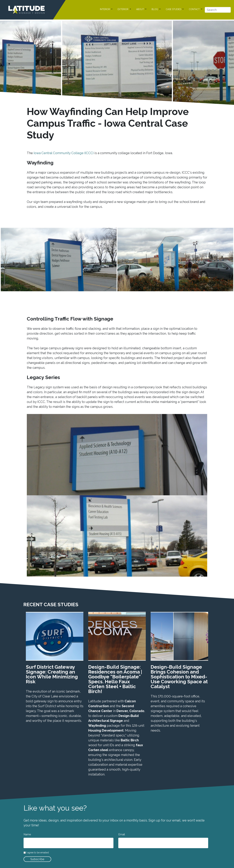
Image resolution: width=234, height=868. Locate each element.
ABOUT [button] (140, 9)
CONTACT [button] (195, 9)
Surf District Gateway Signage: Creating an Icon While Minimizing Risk (52, 674)
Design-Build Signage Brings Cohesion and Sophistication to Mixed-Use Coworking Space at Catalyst (179, 677)
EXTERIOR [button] (123, 9)
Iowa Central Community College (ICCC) (64, 153)
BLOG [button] (155, 9)
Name (27, 834)
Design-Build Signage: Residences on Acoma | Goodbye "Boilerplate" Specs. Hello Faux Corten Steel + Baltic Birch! (115, 679)
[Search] (218, 10)
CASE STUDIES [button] (174, 9)
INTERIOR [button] (105, 9)
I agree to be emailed (38, 853)
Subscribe (37, 859)
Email (122, 834)
